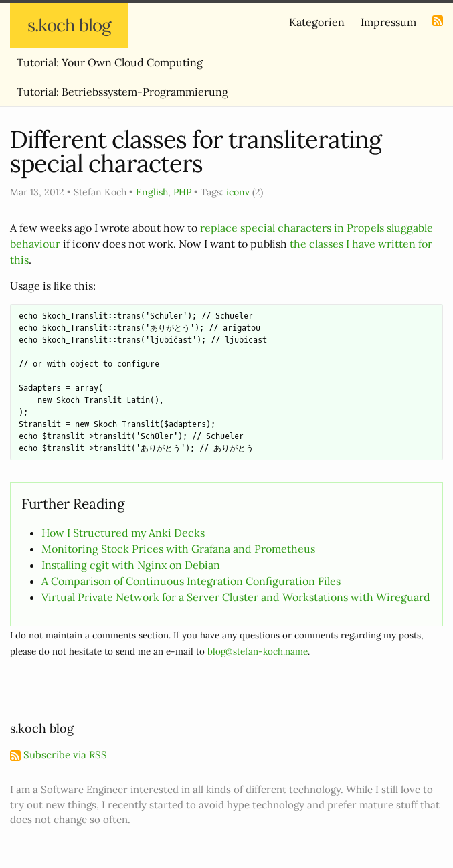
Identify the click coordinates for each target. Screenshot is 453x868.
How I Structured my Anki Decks (123, 533)
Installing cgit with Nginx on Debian (131, 565)
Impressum (388, 22)
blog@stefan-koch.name (258, 652)
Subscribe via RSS (59, 755)
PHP (182, 192)
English (152, 192)
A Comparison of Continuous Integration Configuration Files (191, 581)
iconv (238, 192)
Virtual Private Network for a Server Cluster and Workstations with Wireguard (236, 597)
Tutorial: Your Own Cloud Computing (110, 62)
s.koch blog (69, 25)
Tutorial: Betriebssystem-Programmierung (122, 92)
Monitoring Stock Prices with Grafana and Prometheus (178, 549)
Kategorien (317, 22)
